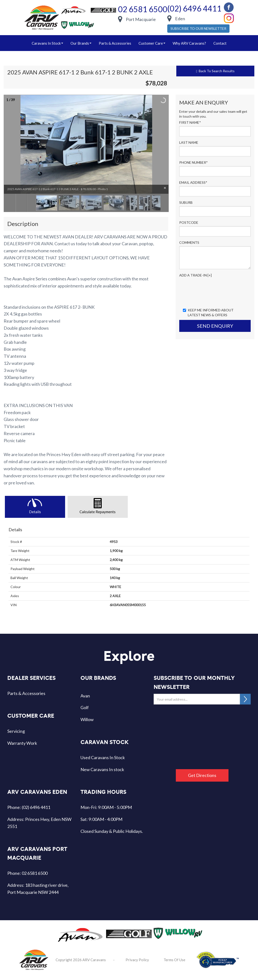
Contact (220, 43)
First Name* (190, 122)
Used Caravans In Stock (103, 757)
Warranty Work (22, 743)
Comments (189, 242)
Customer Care (152, 43)
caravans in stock (47, 43)
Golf (85, 707)
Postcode (189, 222)
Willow (87, 719)
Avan (85, 696)
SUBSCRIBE (245, 699)
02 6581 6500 (143, 9)
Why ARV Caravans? (189, 43)
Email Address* (193, 182)
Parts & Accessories (115, 43)
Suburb (186, 202)
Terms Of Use (174, 960)
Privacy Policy (137, 960)
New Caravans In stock (102, 769)
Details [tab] (35, 512)
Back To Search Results (215, 71)
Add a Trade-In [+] (195, 275)
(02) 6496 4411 (194, 8)
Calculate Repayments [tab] (98, 512)
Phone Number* (193, 162)
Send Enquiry (215, 326)
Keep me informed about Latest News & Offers (208, 312)
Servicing (16, 731)
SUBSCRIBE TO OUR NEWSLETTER (198, 28)
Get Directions (202, 775)
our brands (81, 43)
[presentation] (216, 292)
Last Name (189, 142)
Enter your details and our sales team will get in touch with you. (213, 114)
